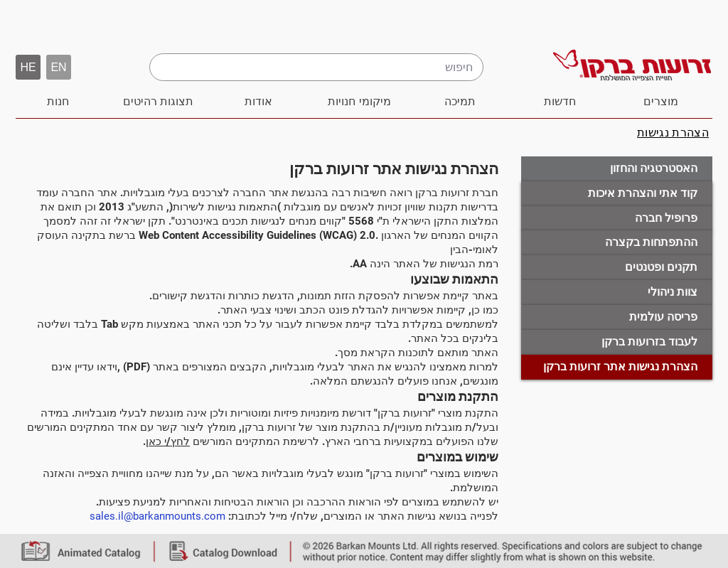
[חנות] (58, 101)
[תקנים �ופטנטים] (617, 268)
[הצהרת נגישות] (673, 133)
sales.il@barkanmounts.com (157, 516)
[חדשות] (560, 101)
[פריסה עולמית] (617, 317)
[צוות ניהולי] (617, 293)
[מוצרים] (661, 101)
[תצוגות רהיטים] (158, 101)
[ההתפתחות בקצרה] (617, 243)
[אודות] (258, 101)
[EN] (59, 67)
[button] (28, 67)
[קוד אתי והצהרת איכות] (617, 194)
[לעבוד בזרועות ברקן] (617, 342)
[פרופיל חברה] (617, 219)
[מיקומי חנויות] (359, 101)
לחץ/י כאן (168, 441)
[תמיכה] (460, 101)
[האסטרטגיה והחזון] (617, 169)
